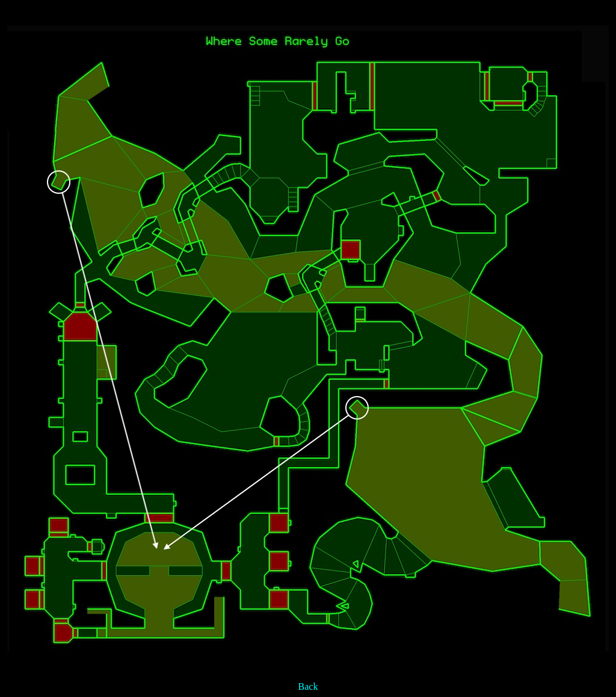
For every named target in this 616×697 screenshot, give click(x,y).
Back (308, 686)
